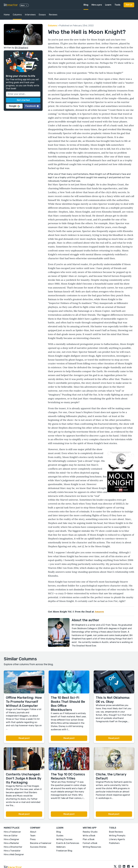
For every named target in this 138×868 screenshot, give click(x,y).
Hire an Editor (11, 836)
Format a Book (90, 843)
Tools (117, 5)
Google (14, 106)
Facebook (32, 106)
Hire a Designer (11, 839)
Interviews (30, 15)
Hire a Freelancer (12, 832)
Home (7, 15)
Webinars (61, 847)
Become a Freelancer (41, 843)
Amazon (99, 612)
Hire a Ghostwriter (13, 847)
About (33, 832)
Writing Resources (92, 847)
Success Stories (38, 847)
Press (33, 839)
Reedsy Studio (90, 832)
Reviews (53, 15)
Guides (60, 836)
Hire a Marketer (11, 843)
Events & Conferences (68, 843)
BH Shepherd (21, 48)
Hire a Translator (12, 851)
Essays (42, 15)
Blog (86, 5)
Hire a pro (97, 5)
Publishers (114, 843)
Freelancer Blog (64, 851)
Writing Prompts (117, 836)
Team (33, 836)
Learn (108, 5)
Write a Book (89, 836)
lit (11, 5)
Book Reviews (116, 832)
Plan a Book (89, 839)
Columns (17, 15)
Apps (24, 5)
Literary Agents (117, 839)
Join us (129, 5)
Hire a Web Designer (14, 854)
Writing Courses (64, 839)
